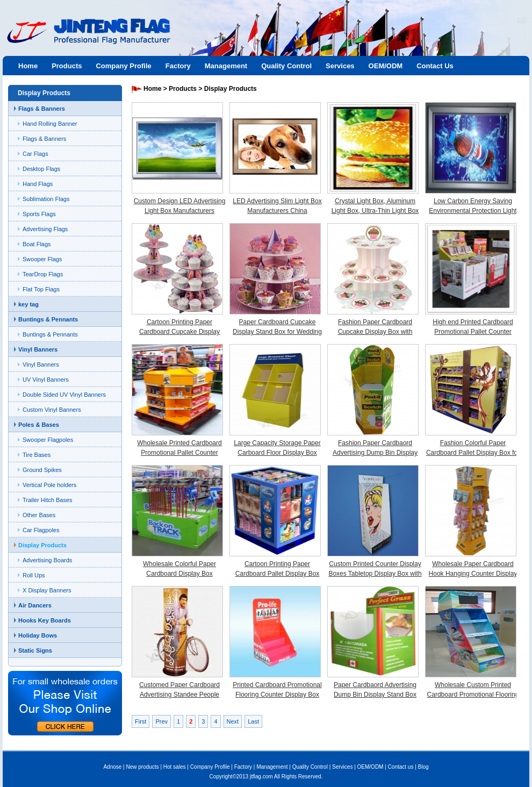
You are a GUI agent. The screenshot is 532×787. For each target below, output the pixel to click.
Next (233, 721)
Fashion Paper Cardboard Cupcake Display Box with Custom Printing (375, 332)
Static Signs (35, 650)
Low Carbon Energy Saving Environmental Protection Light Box (473, 211)
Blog (423, 767)
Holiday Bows (38, 635)
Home (28, 66)
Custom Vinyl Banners (52, 410)
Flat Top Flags (41, 289)
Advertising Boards (47, 560)
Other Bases (39, 515)
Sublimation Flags (46, 199)
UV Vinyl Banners (46, 380)
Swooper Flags (42, 259)
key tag (28, 304)
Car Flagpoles (41, 530)
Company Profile (123, 66)
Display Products (42, 545)
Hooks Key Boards (45, 620)
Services (340, 66)
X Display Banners (47, 590)
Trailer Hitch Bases (48, 500)
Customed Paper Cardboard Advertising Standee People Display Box (179, 695)
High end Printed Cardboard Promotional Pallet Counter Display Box (473, 332)
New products (142, 767)
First (141, 721)
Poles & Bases (39, 425)
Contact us (401, 767)
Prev (161, 721)
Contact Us (435, 66)
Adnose (112, 767)
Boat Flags (37, 244)
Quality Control (286, 66)
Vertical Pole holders (49, 485)
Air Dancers (35, 605)
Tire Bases (37, 455)
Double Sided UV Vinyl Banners (64, 395)
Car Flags (35, 154)
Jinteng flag (83, 41)
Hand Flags (38, 184)
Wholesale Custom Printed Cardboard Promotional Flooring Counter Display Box (473, 695)
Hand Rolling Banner (50, 124)
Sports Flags (39, 214)
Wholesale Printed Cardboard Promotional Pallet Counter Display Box (179, 453)
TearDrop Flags (43, 274)
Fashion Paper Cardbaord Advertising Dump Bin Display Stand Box (375, 453)
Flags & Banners (42, 109)
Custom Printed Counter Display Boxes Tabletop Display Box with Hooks (375, 574)
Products (67, 66)
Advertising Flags (45, 229)
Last (253, 721)
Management (226, 66)
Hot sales (175, 767)
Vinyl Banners (38, 349)
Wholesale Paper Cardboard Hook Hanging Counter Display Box (473, 574)
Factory (178, 66)
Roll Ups (34, 575)
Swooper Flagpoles (48, 440)
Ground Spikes (42, 470)
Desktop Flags (41, 169)
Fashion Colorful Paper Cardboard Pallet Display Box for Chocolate (473, 453)
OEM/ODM (386, 66)
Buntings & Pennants (48, 319)
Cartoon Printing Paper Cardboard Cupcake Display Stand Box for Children (179, 332)
